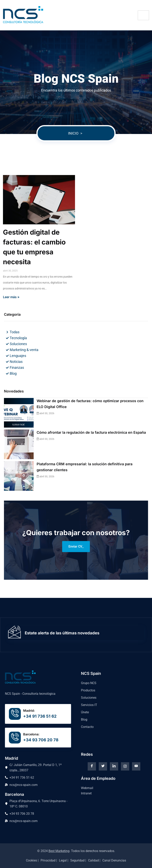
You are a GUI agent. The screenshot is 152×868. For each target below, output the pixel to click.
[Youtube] (136, 766)
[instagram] (125, 766)
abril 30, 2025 (10, 271)
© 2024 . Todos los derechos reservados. (76, 851)
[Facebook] (92, 766)
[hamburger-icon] (143, 15)
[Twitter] (103, 766)
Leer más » (11, 297)
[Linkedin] (114, 766)
